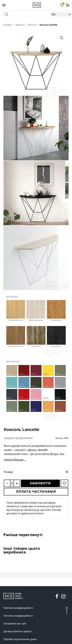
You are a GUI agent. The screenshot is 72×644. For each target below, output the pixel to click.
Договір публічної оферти (18, 631)
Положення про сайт (15, 624)
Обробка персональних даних (20, 639)
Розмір (8, 472)
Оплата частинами (36, 492)
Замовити (40, 483)
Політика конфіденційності (18, 608)
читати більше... (15, 460)
